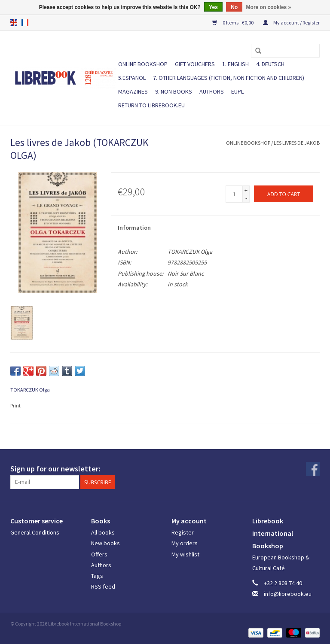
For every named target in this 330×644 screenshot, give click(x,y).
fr (25, 23)
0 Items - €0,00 (233, 23)
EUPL (237, 91)
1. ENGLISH (235, 64)
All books (103, 532)
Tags (97, 576)
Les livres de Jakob (297, 143)
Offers (99, 554)
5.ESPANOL (132, 78)
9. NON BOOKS (174, 91)
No (234, 7)
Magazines (133, 91)
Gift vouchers (195, 64)
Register (183, 532)
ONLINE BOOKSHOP (143, 64)
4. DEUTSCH (270, 64)
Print (15, 406)
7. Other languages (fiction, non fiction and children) (229, 78)
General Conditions (35, 532)
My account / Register (291, 23)
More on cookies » (269, 7)
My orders (185, 543)
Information (134, 228)
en (14, 23)
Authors (212, 91)
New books (105, 543)
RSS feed (103, 586)
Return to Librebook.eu (151, 105)
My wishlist (185, 554)
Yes (213, 7)
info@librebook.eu (288, 594)
